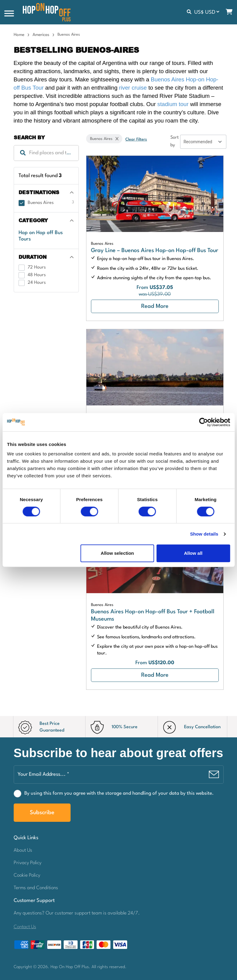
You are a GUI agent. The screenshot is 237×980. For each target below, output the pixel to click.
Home (19, 35)
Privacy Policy (28, 863)
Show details (204, 534)
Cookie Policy (27, 875)
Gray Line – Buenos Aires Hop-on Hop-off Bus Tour (155, 251)
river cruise (133, 88)
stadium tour (173, 104)
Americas (41, 35)
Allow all (193, 553)
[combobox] (46, 153)
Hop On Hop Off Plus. (71, 967)
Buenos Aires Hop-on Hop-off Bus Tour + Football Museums (153, 615)
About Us (23, 850)
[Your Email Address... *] (119, 775)
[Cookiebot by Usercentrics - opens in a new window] (203, 422)
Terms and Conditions (36, 888)
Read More (155, 306)
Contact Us (25, 927)
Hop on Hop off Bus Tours (41, 236)
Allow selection (117, 553)
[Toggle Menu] (9, 14)
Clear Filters (136, 139)
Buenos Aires (102, 244)
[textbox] (46, 153)
